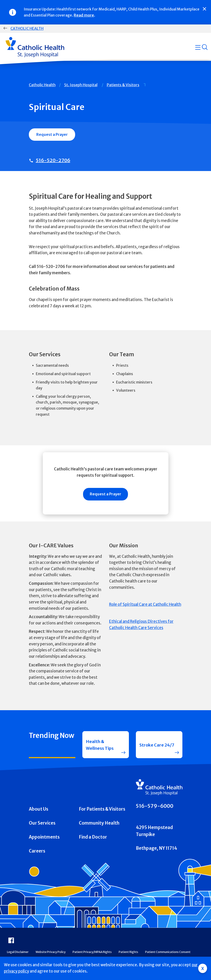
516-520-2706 (53, 160)
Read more (84, 15)
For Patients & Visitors (102, 810)
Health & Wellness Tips (100, 745)
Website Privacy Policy (51, 953)
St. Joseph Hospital (81, 85)
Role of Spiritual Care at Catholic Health (145, 605)
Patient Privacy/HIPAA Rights (92, 953)
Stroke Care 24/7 (157, 745)
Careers (37, 852)
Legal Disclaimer (18, 953)
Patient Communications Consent (168, 953)
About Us (39, 810)
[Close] (204, 9)
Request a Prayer (52, 134)
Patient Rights (128, 953)
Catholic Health (27, 28)
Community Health (99, 824)
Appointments (44, 838)
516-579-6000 (155, 807)
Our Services (42, 824)
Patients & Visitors (123, 85)
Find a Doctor (93, 838)
